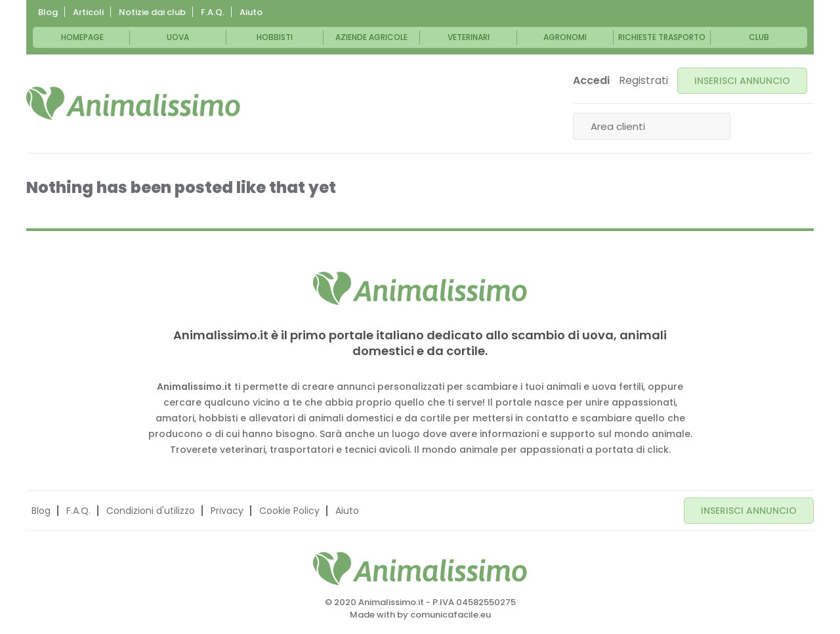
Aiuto (251, 12)
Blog (48, 12)
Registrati (643, 81)
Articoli (88, 12)
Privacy (227, 511)
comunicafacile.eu (451, 615)
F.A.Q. (213, 12)
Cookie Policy (289, 511)
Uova (178, 37)
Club (759, 37)
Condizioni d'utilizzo (151, 511)
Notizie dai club (152, 12)
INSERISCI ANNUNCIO (742, 81)
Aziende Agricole (371, 37)
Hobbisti (275, 37)
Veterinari (469, 37)
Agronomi (565, 37)
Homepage (82, 37)
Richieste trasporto (662, 37)
